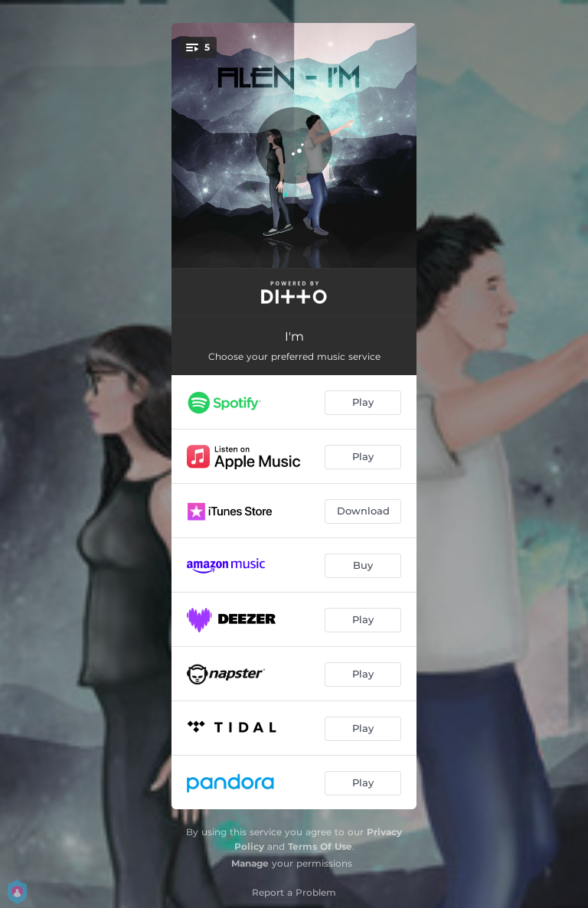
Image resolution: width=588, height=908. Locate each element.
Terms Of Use (320, 846)
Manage (250, 863)
